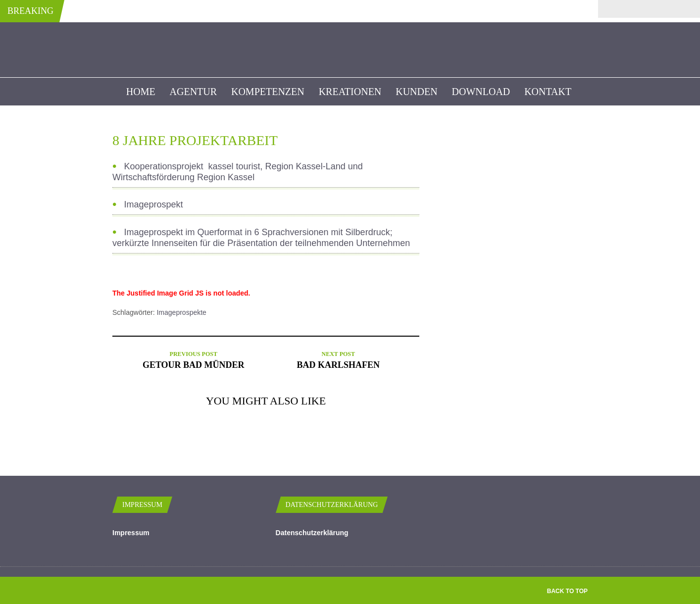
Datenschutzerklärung (312, 533)
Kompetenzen (268, 92)
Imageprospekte (181, 312)
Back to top (567, 591)
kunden (416, 92)
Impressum (131, 533)
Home (141, 92)
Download (481, 92)
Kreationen (350, 92)
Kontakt (548, 92)
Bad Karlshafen (338, 365)
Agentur (194, 92)
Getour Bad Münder (194, 365)
